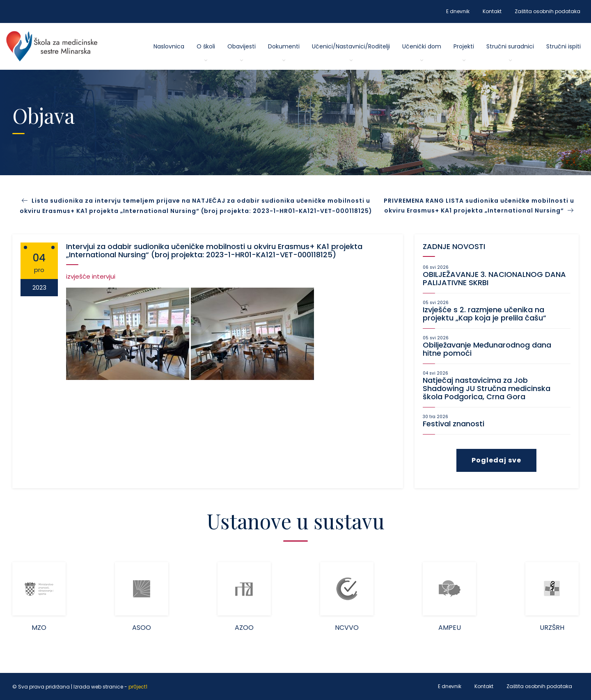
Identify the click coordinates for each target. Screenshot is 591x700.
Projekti (464, 46)
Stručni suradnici (510, 46)
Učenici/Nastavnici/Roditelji (351, 46)
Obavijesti (242, 46)
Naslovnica (169, 46)
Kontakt (492, 11)
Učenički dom (422, 46)
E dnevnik (458, 11)
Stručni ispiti (564, 46)
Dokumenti (284, 46)
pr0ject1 (138, 687)
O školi (206, 46)
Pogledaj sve (496, 460)
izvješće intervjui (91, 276)
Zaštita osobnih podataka (547, 11)
